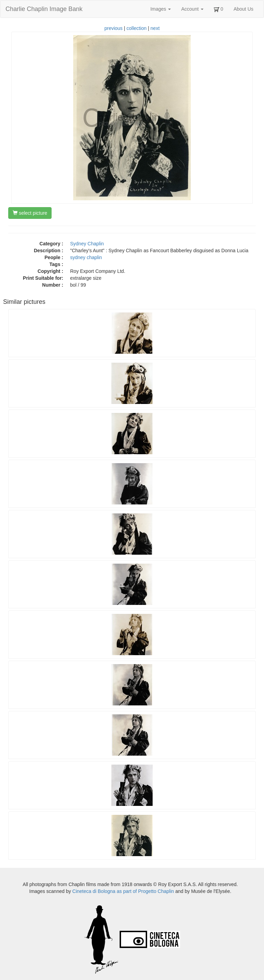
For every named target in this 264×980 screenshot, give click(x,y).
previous (114, 28)
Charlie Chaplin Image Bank (44, 9)
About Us (243, 9)
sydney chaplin (86, 257)
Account (192, 9)
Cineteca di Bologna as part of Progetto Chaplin (123, 891)
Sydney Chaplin (87, 244)
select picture (30, 213)
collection (136, 28)
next (155, 28)
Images (161, 9)
